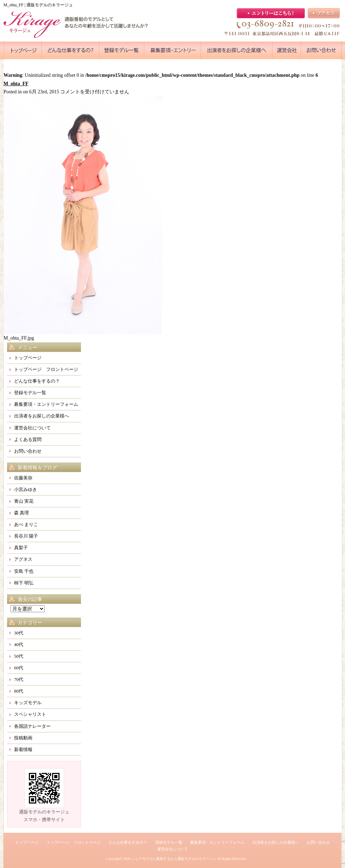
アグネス (23, 559)
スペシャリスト (30, 714)
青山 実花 (24, 501)
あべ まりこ (26, 524)
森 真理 (21, 513)
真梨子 (21, 548)
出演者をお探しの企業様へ (42, 416)
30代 (19, 633)
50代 (19, 656)
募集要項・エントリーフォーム (46, 404)
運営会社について (32, 428)
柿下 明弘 (24, 583)
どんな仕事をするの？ (37, 381)
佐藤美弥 (23, 478)
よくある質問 (28, 439)
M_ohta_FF (16, 84)
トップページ (28, 358)
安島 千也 (24, 571)
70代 (19, 679)
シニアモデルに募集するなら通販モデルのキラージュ (174, 859)
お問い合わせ (28, 451)
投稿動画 (23, 738)
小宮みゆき (26, 489)
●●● (23, 50)
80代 (19, 691)
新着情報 (23, 749)
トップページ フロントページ (46, 369)
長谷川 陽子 (26, 536)
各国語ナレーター (32, 726)
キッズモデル (28, 703)
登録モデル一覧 (30, 393)
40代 (19, 644)
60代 (19, 668)
